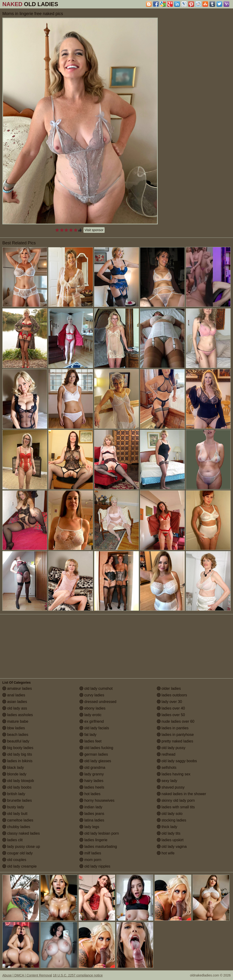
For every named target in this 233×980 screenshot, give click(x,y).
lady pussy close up (21, 847)
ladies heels (92, 787)
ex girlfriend (92, 721)
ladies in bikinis (17, 761)
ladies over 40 (171, 708)
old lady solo (170, 814)
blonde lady (14, 774)
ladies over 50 (171, 715)
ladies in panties (173, 728)
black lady (13, 768)
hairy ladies (91, 781)
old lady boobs (17, 787)
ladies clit (12, 840)
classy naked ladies (21, 833)
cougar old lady (18, 853)
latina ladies (92, 820)
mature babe (15, 721)
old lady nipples (95, 866)
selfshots (167, 768)
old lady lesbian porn (99, 833)
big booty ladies (18, 748)
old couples (14, 860)
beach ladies (15, 735)
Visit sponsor (94, 230)
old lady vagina (172, 847)
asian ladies (15, 702)
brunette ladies (17, 800)
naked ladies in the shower (182, 794)
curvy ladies (92, 695)
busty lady (13, 807)
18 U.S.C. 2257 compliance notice (78, 975)
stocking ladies (172, 820)
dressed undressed (98, 702)
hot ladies (90, 794)
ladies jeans (92, 814)
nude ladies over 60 (176, 721)
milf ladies (90, 853)
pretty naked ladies (175, 741)
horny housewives (97, 800)
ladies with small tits (176, 807)
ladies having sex (174, 774)
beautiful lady (16, 741)
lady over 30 (170, 702)
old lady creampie (20, 866)
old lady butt (15, 814)
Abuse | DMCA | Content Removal (27, 975)
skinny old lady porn (176, 800)
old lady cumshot (96, 688)
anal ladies (14, 695)
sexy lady (167, 781)
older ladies (169, 688)
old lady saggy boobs (177, 761)
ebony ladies (92, 708)
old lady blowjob (18, 781)
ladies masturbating (98, 847)
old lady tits (169, 833)
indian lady (91, 807)
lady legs (89, 827)
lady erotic (90, 715)
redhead (166, 754)
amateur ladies (17, 688)
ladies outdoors (172, 695)
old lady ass (15, 708)
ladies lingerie (93, 840)
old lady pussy (171, 748)
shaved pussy (171, 787)
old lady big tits (17, 754)
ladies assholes (18, 715)
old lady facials (94, 728)
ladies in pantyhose (175, 735)
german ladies (94, 754)
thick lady (167, 827)
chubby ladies (16, 827)
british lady (14, 794)
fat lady (88, 735)
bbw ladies (14, 728)
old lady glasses (95, 761)
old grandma (92, 768)
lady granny (92, 774)
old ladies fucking (96, 748)
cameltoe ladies (18, 820)
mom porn (90, 860)
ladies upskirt (170, 840)
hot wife (166, 853)
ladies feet (90, 741)
